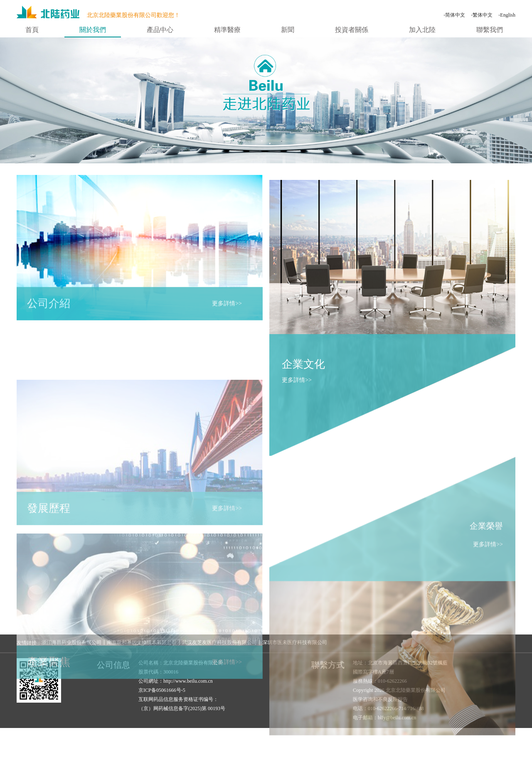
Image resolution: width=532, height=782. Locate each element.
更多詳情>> (227, 308)
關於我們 (93, 30)
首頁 (32, 30)
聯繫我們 (490, 30)
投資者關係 (352, 30)
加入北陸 (422, 30)
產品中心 (160, 30)
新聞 (288, 30)
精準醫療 (227, 30)
